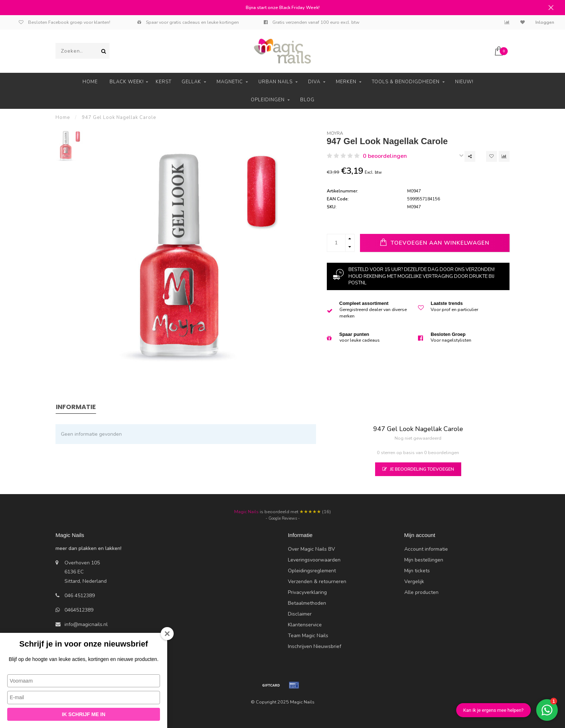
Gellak (191, 82)
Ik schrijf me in (84, 714)
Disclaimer (300, 614)
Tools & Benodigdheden (406, 82)
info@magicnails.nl (86, 624)
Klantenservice (305, 625)
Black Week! (127, 82)
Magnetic (230, 82)
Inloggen (545, 22)
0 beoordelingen (385, 156)
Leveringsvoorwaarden (314, 560)
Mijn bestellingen (424, 560)
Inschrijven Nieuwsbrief (315, 646)
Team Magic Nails (308, 636)
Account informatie (426, 549)
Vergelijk (414, 581)
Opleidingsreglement (312, 571)
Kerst (164, 82)
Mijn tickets (417, 571)
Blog (307, 100)
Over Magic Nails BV (312, 549)
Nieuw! (464, 82)
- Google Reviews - (283, 518)
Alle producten (421, 592)
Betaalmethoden (307, 603)
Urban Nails (275, 82)
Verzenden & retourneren (317, 581)
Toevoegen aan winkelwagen (435, 242)
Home (90, 82)
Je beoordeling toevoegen (418, 469)
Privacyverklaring (307, 592)
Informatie (76, 407)
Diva (314, 82)
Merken (346, 82)
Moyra (335, 133)
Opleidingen (268, 100)
